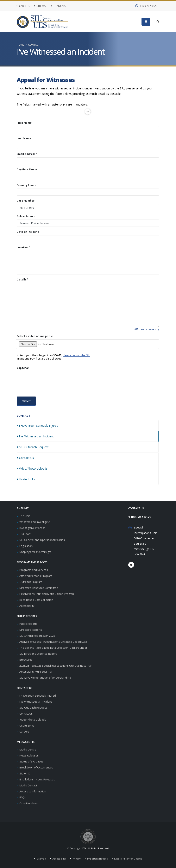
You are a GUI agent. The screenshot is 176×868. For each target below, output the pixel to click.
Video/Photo (32, 468)
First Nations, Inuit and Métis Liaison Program (47, 594)
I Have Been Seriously (37, 426)
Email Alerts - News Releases (37, 780)
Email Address (26, 154)
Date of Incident (28, 232)
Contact (34, 45)
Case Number (26, 201)
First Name (24, 123)
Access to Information (33, 791)
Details (22, 280)
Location (23, 247)
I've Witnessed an (35, 436)
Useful (26, 479)
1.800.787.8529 (146, 6)
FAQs (23, 797)
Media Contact (28, 785)
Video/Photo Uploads (33, 720)
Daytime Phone (27, 170)
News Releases (29, 756)
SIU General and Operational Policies (42, 540)
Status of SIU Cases (31, 762)
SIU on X (24, 774)
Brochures (26, 660)
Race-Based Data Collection (36, 600)
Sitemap (41, 6)
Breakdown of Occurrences (36, 768)
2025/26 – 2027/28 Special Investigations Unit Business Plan (56, 666)
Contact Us (26, 714)
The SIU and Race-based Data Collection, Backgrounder (53, 648)
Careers (23, 6)
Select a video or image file (35, 336)
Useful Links (27, 726)
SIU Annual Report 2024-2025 (37, 636)
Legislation (26, 546)
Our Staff (25, 534)
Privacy (76, 859)
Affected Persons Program (36, 576)
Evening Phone (26, 185)
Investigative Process (32, 528)
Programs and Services (34, 570)
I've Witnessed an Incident (36, 702)
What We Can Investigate (35, 522)
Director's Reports (31, 630)
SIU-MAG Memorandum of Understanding (45, 678)
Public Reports (28, 624)
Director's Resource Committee (39, 588)
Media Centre (28, 750)
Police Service (26, 216)
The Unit (25, 516)
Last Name (24, 138)
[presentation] (48, 383)
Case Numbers (29, 803)
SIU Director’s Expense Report (38, 654)
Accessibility (27, 606)
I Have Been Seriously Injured (38, 696)
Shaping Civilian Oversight (35, 552)
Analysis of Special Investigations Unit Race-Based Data (53, 642)
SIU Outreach (33, 447)
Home (21, 45)
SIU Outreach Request (33, 708)
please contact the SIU (77, 355)
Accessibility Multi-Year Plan (36, 672)
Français (58, 6)
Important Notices (97, 859)
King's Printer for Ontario (128, 859)
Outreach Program (31, 582)
